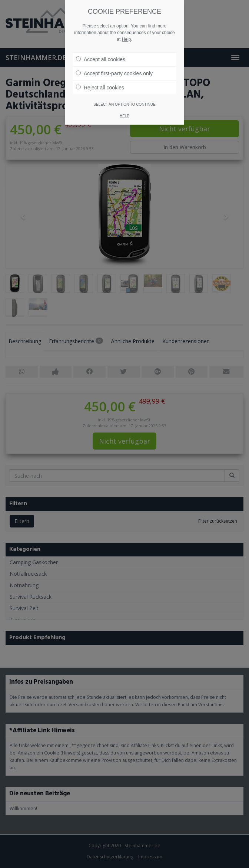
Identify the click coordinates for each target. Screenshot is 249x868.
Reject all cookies (100, 76)
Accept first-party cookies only (114, 62)
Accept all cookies (101, 48)
